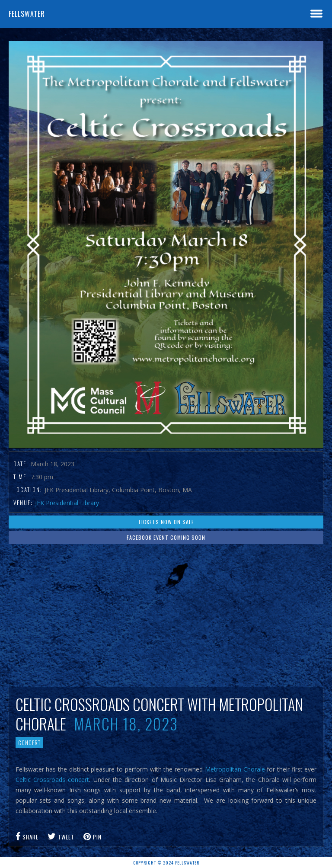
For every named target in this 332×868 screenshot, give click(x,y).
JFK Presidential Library (67, 503)
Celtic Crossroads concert (53, 780)
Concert (29, 743)
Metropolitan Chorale (235, 769)
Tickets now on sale (166, 522)
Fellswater (27, 14)
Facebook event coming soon (166, 537)
